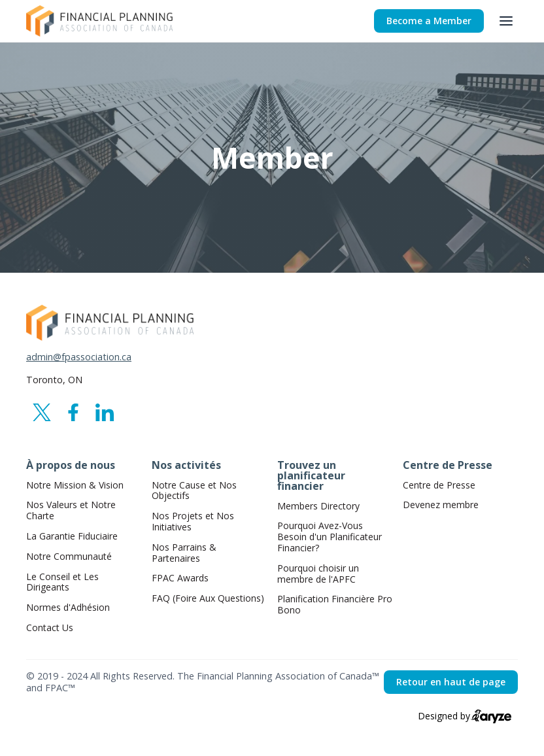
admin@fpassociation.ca (79, 357)
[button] (506, 21)
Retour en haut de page (451, 682)
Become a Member (429, 21)
